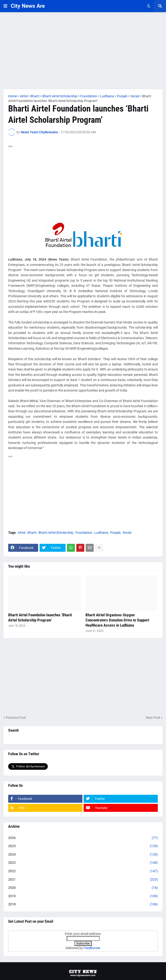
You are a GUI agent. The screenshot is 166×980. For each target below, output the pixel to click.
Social (127, 533)
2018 (83, 904)
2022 (83, 871)
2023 (83, 863)
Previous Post (16, 718)
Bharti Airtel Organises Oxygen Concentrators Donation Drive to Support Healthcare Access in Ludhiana (117, 620)
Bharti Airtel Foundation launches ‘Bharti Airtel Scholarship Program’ (40, 617)
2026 (83, 838)
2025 (83, 846)
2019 (83, 896)
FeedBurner (92, 948)
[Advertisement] (83, 51)
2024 (83, 855)
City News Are (28, 6)
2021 (83, 880)
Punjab (115, 533)
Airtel (22, 533)
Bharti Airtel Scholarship (56, 533)
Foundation (84, 533)
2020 (83, 888)
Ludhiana (101, 533)
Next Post (153, 718)
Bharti (32, 533)
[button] (5, 6)
